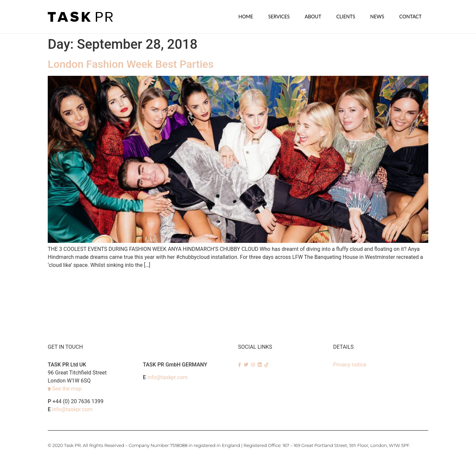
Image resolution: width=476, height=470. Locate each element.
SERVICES (279, 17)
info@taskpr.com (72, 409)
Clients (346, 17)
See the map (67, 388)
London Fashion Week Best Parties (131, 64)
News (377, 17)
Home (246, 17)
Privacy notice (350, 364)
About (313, 17)
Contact (410, 17)
